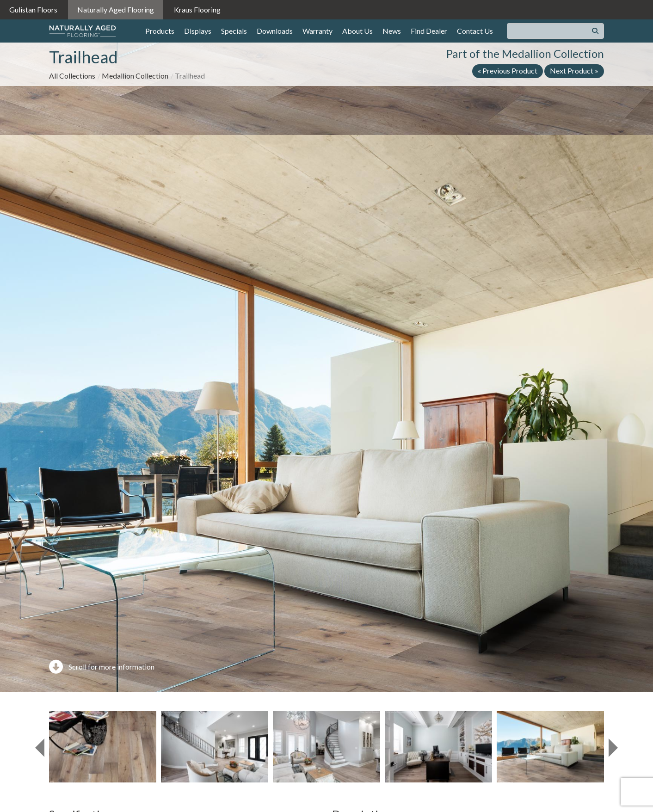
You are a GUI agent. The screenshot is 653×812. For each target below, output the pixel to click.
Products (160, 31)
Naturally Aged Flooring (116, 9)
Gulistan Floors (33, 9)
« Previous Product (508, 71)
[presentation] (40, 748)
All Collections (72, 76)
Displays (198, 31)
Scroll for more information (102, 667)
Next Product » (574, 71)
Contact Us (475, 31)
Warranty (317, 31)
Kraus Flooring (197, 9)
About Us (357, 31)
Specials (234, 31)
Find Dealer (429, 31)
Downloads (275, 31)
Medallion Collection (135, 76)
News (392, 31)
